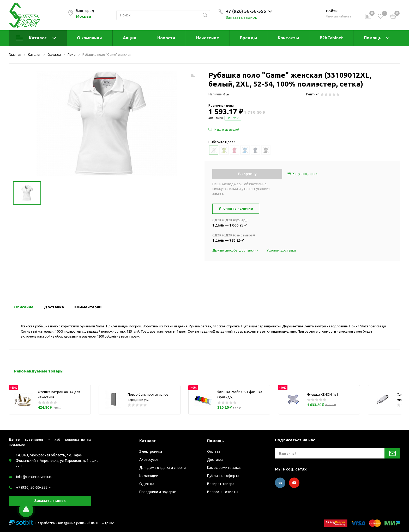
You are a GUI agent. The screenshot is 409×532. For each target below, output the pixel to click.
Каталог (36, 38)
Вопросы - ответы (223, 492)
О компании (89, 38)
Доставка (215, 460)
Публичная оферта (223, 476)
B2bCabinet (331, 38)
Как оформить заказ (224, 468)
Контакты (288, 38)
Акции (130, 38)
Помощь (373, 38)
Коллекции (149, 476)
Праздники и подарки (158, 492)
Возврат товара (221, 484)
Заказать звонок (242, 17)
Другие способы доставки (236, 250)
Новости (166, 38)
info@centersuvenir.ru (34, 477)
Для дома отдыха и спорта (163, 468)
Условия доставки (281, 250)
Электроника (151, 451)
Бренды (248, 38)
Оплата (214, 451)
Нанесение (208, 38)
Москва (83, 16)
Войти (332, 11)
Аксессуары (149, 460)
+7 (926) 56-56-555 (32, 487)
